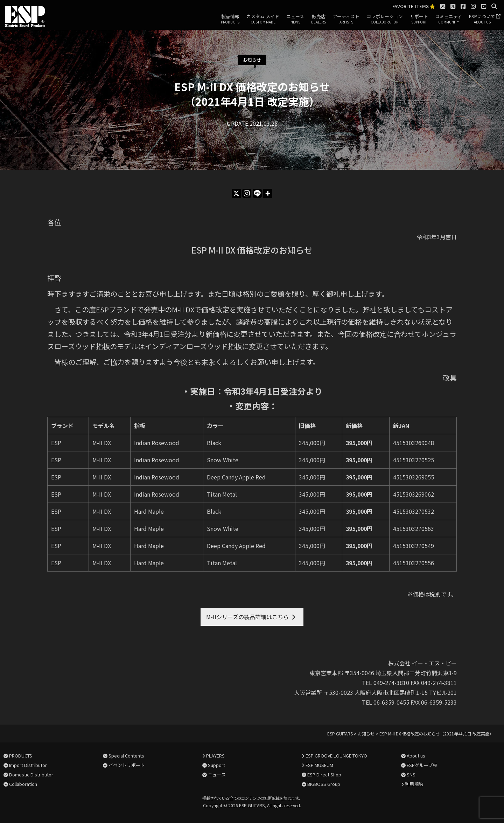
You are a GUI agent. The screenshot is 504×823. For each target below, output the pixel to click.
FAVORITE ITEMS (414, 6)
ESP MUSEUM (319, 765)
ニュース (295, 19)
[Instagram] (247, 193)
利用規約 (414, 784)
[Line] (257, 193)
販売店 (318, 19)
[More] (268, 193)
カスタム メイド (263, 19)
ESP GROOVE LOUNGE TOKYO (336, 756)
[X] (236, 193)
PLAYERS (215, 756)
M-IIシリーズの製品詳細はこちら (247, 617)
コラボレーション (385, 19)
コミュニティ (449, 19)
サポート (419, 19)
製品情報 (230, 19)
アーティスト (346, 19)
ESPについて (482, 19)
